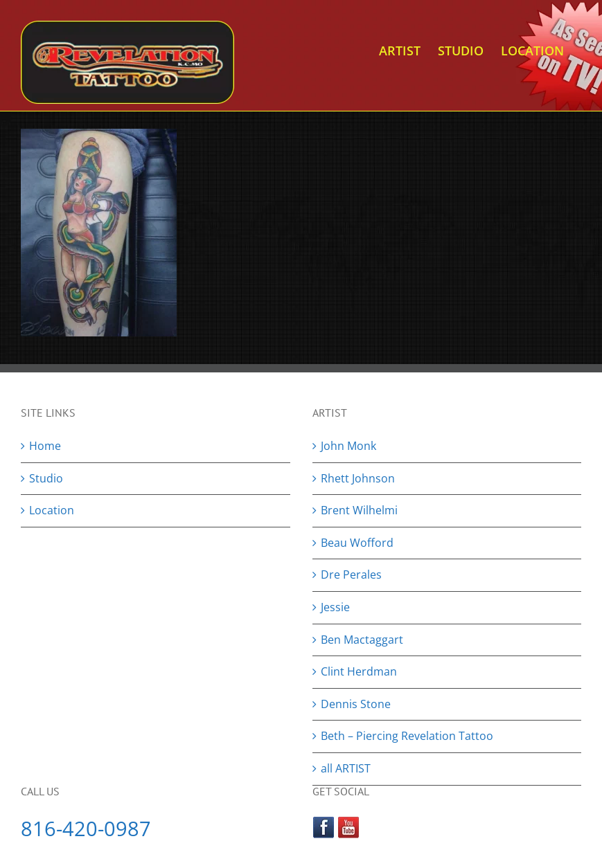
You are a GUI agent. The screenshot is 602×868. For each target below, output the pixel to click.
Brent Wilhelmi (359, 510)
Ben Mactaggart (362, 640)
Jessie (335, 607)
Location (52, 510)
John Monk (348, 446)
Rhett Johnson (358, 478)
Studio (46, 478)
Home (45, 446)
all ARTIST (346, 768)
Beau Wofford (357, 543)
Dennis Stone (356, 704)
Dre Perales (351, 575)
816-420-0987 (86, 828)
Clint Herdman (359, 671)
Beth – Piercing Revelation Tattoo (407, 736)
